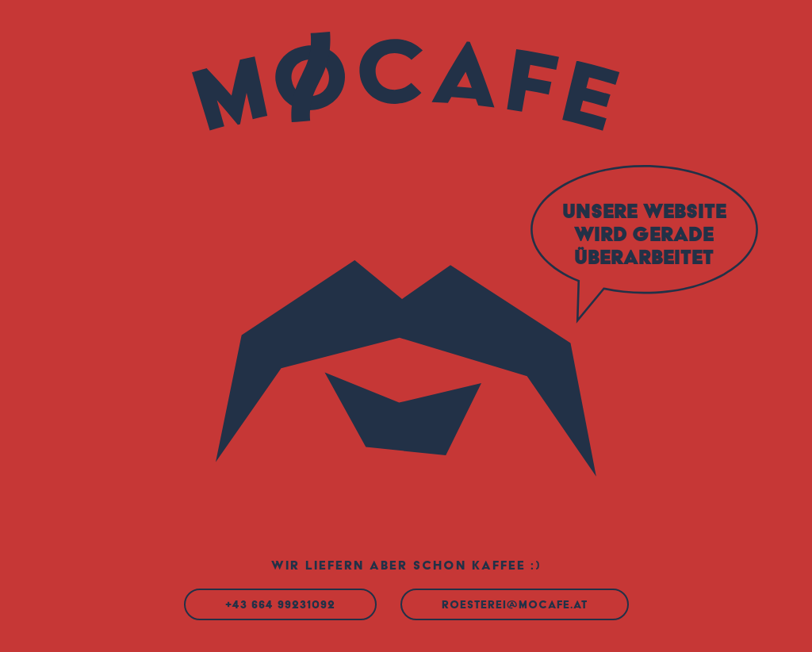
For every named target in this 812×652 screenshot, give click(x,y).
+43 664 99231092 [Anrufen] (280, 604)
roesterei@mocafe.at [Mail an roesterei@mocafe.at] (515, 604)
